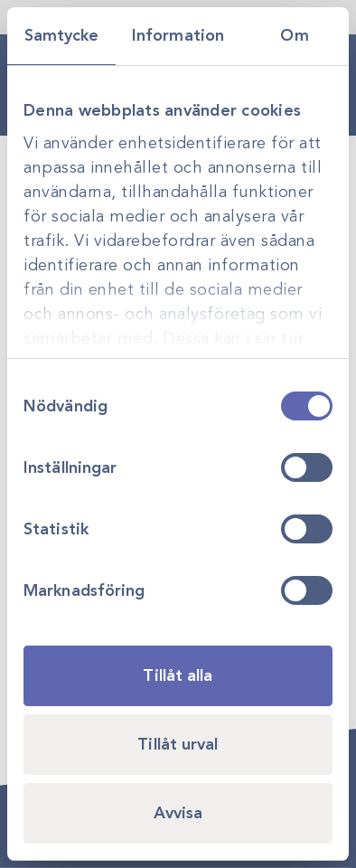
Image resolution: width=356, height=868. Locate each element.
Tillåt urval (178, 744)
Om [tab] (294, 35)
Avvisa (178, 813)
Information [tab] (178, 35)
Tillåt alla (178, 675)
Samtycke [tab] (62, 35)
